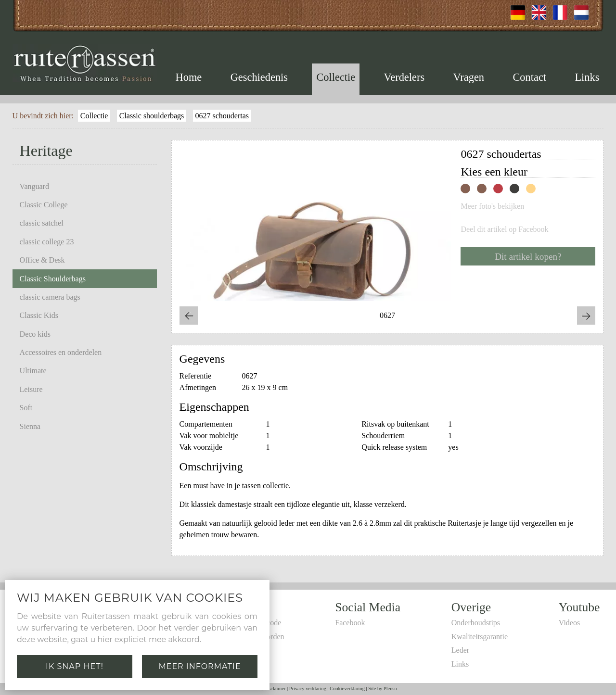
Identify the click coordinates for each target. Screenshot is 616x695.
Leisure (31, 389)
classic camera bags (50, 297)
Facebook (350, 623)
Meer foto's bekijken (492, 206)
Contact (529, 77)
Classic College (44, 205)
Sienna (30, 426)
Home (189, 77)
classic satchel (42, 223)
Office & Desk (42, 260)
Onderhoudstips (476, 623)
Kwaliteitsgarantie (480, 637)
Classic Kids (39, 315)
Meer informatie (199, 666)
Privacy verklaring (308, 689)
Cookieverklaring (347, 689)
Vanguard (34, 186)
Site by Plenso (382, 689)
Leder (460, 650)
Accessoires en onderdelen (61, 352)
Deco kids (35, 334)
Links (587, 77)
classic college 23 (47, 242)
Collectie (336, 77)
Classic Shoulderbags (53, 279)
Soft (26, 408)
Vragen (468, 77)
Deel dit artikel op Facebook (504, 229)
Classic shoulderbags (152, 116)
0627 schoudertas (222, 116)
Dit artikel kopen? (528, 257)
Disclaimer (275, 689)
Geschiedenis (259, 77)
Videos (569, 623)
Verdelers (404, 77)
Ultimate (33, 371)
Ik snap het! (75, 666)
